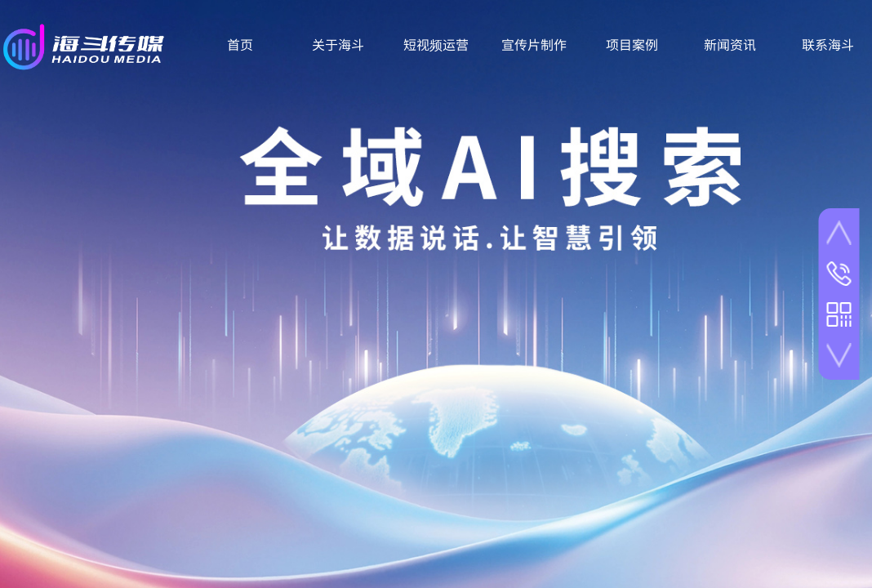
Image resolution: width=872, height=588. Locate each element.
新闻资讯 (730, 44)
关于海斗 (338, 44)
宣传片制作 (534, 44)
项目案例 (632, 44)
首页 (240, 44)
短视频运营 (436, 44)
